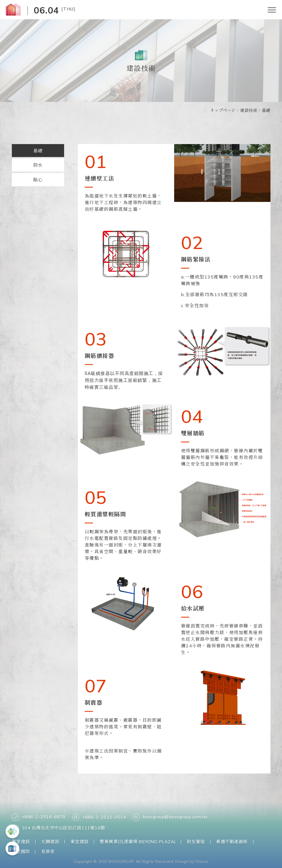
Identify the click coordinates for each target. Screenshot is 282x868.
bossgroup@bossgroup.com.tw (170, 817)
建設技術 (249, 110)
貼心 (38, 180)
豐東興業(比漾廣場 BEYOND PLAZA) (138, 842)
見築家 (48, 851)
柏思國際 (21, 851)
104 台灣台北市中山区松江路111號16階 (58, 828)
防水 (38, 166)
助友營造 (196, 842)
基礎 (38, 151)
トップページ (223, 110)
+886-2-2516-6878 (39, 817)
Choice (202, 861)
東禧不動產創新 (232, 842)
